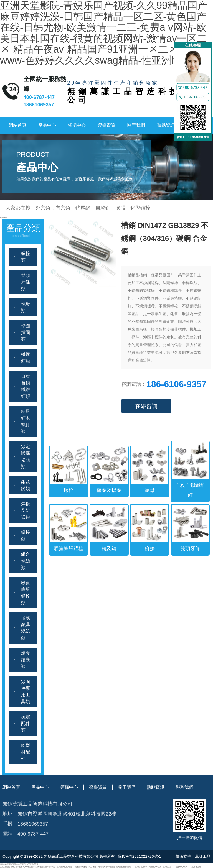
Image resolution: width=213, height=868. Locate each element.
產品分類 (23, 231)
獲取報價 (3, 217)
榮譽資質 (106, 125)
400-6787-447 (39, 97)
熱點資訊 (166, 125)
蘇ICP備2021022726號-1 (139, 856)
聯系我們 (184, 787)
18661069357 (39, 105)
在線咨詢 (146, 406)
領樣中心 (77, 125)
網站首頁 (17, 125)
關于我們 (136, 125)
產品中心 (47, 125)
